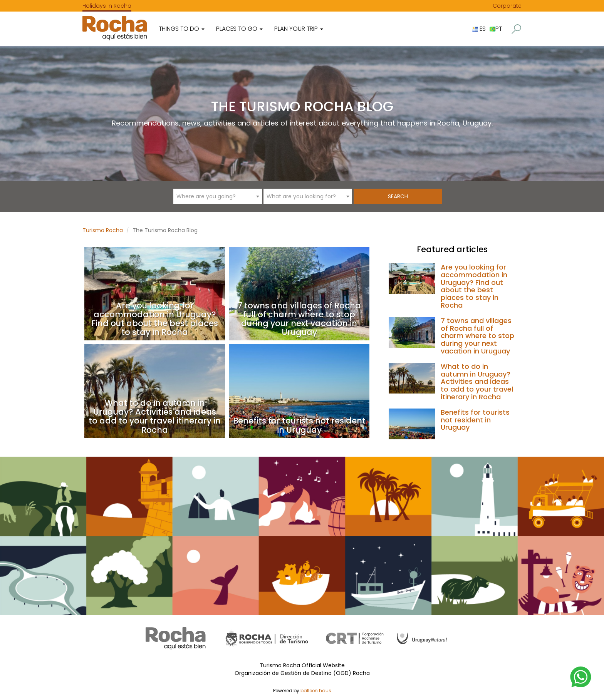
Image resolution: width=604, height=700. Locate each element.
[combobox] (218, 196)
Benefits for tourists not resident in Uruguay (299, 425)
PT (496, 29)
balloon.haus (316, 691)
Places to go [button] (239, 29)
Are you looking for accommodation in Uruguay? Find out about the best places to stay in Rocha (155, 319)
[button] (516, 29)
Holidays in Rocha (107, 6)
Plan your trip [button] (299, 29)
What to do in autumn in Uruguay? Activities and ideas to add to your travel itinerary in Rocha (155, 416)
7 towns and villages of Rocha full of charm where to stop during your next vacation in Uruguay (299, 319)
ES (479, 29)
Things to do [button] (182, 29)
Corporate (507, 6)
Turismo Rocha (103, 230)
